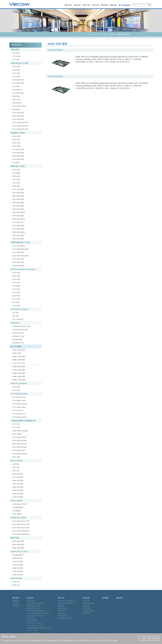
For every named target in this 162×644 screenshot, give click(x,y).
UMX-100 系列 (18, 490)
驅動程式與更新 (89, 603)
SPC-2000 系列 (18, 235)
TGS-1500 (16, 73)
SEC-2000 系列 (18, 262)
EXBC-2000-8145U (55, 76)
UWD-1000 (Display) (20, 431)
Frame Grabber (17, 501)
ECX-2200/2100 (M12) (21, 249)
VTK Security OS (19, 414)
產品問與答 (87, 608)
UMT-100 (16, 467)
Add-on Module (17, 461)
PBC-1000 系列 (18, 196)
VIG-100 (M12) (18, 222)
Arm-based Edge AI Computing (23, 269)
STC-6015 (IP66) (19, 450)
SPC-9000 (16, 180)
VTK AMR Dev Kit (19, 397)
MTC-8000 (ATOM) (19, 441)
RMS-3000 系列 (18, 545)
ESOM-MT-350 (18, 343)
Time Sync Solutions (19, 383)
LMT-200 (16, 464)
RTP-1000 (16, 427)
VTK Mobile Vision (19, 401)
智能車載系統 (63, 616)
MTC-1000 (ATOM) (19, 447)
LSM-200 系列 (18, 562)
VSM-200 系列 (18, 575)
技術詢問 (86, 606)
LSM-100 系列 (18, 565)
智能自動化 (62, 613)
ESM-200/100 (18, 558)
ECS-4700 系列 (18, 189)
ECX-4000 (16, 140)
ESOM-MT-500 (18, 333)
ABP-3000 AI (17, 103)
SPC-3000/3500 (18, 229)
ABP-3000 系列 (18, 203)
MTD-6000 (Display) (20, 454)
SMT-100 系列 (18, 474)
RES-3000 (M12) (19, 212)
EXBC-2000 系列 (19, 363)
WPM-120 (16, 582)
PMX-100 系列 (18, 484)
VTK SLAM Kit (18, 410)
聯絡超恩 (113, 5)
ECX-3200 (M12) (19, 246)
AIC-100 (16, 316)
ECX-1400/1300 (18, 259)
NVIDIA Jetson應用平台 (67, 601)
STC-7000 (16, 424)
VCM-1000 (16, 146)
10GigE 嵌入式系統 (18, 518)
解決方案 (86, 5)
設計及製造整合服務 (65, 618)
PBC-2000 (16, 176)
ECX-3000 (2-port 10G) (21, 521)
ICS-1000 (16, 60)
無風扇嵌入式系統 (18, 133)
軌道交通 (61, 611)
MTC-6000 (16, 457)
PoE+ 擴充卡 (17, 514)
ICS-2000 (16, 53)
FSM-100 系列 (18, 571)
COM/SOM (15, 323)
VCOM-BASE (17, 340)
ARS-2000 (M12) (19, 219)
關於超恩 (68, 5)
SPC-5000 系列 (18, 209)
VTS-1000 (16, 390)
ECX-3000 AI (17, 90)
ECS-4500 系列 (18, 226)
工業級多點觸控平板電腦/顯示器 (23, 421)
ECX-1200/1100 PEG (20, 126)
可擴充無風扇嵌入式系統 (20, 242)
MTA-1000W (17, 434)
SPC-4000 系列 (18, 216)
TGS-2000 (16, 67)
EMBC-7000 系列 (19, 356)
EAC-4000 (16, 292)
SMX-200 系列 (18, 487)
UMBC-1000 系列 (19, 373)
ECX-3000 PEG (18, 80)
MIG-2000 (16, 109)
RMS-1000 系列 (18, 548)
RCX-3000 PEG (18, 83)
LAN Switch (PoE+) (20, 504)
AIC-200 (16, 313)
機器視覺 (61, 606)
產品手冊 (86, 601)
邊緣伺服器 (15, 49)
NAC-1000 (16, 279)
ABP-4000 (16, 186)
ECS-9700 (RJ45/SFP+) (21, 531)
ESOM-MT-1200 (18, 336)
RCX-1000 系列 (18, 252)
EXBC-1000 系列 (19, 370)
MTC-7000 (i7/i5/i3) (20, 444)
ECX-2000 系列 (18, 153)
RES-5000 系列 (18, 193)
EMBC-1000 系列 (19, 380)
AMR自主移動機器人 (66, 603)
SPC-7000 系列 (18, 199)
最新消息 (16, 603)
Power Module (16, 578)
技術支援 (95, 5)
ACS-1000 (16, 273)
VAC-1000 (16, 306)
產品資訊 (77, 5)
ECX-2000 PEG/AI (19, 106)
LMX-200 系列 (18, 497)
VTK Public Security (20, 404)
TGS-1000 (16, 183)
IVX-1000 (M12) (18, 93)
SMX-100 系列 (18, 494)
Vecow (19, 4)
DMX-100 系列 (18, 481)
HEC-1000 (16, 143)
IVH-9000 (16, 163)
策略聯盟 (104, 5)
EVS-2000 (16, 96)
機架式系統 (15, 538)
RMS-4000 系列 (18, 541)
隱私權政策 (87, 613)
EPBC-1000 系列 (19, 360)
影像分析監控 (63, 608)
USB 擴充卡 (17, 511)
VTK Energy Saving (20, 417)
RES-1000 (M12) (19, 232)
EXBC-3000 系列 (19, 350)
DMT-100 (16, 471)
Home (89, 34)
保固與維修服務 (89, 611)
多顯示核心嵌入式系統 (19, 63)
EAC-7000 (16, 276)
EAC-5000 (16, 289)
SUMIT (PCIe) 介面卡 (19, 551)
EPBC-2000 (17, 353)
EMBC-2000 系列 (19, 376)
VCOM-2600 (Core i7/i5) (21, 326)
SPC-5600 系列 (18, 159)
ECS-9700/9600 (18, 266)
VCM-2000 (16, 136)
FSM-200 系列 (18, 568)
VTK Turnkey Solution (19, 394)
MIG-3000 (16, 70)
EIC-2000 (16, 302)
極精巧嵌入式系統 (18, 166)
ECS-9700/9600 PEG (20, 129)
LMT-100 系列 (18, 477)
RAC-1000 (16, 283)
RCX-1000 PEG (18, 116)
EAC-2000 (16, 299)
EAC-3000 (16, 296)
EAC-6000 (16, 286)
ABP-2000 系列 (18, 239)
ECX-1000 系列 (18, 156)
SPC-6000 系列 (18, 206)
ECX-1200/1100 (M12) (21, 256)
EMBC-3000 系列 (19, 367)
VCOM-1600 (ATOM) (20, 330)
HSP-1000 (16, 387)
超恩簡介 (16, 601)
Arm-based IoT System (20, 309)
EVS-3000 (16, 77)
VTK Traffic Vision (19, 407)
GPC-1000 (16, 100)
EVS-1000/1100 (18, 119)
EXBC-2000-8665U (55, 50)
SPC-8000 (16, 173)
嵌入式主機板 (109, 34)
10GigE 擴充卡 (18, 507)
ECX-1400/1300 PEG (20, 123)
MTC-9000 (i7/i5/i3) (20, 437)
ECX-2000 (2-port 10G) (21, 524)
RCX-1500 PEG (18, 113)
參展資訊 (16, 606)
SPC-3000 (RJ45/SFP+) (21, 534)
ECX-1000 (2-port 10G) (21, 528)
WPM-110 (16, 585)
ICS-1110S (17, 56)
